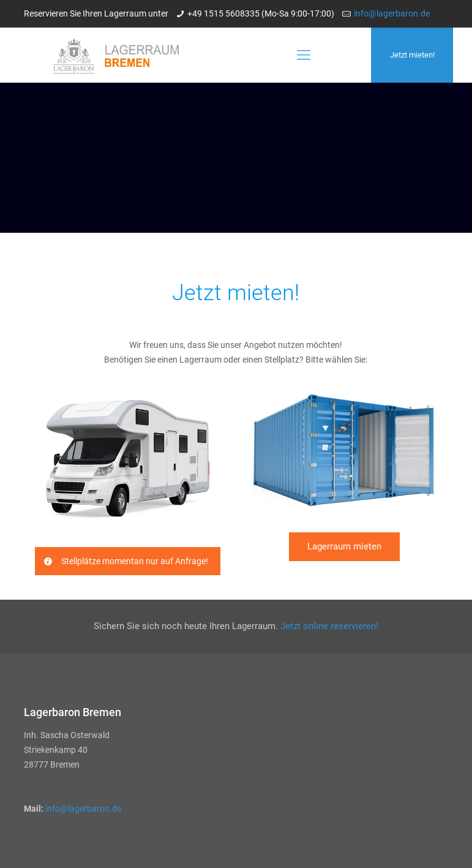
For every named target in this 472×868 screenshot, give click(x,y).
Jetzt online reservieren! (329, 626)
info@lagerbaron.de (392, 13)
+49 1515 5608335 (223, 13)
